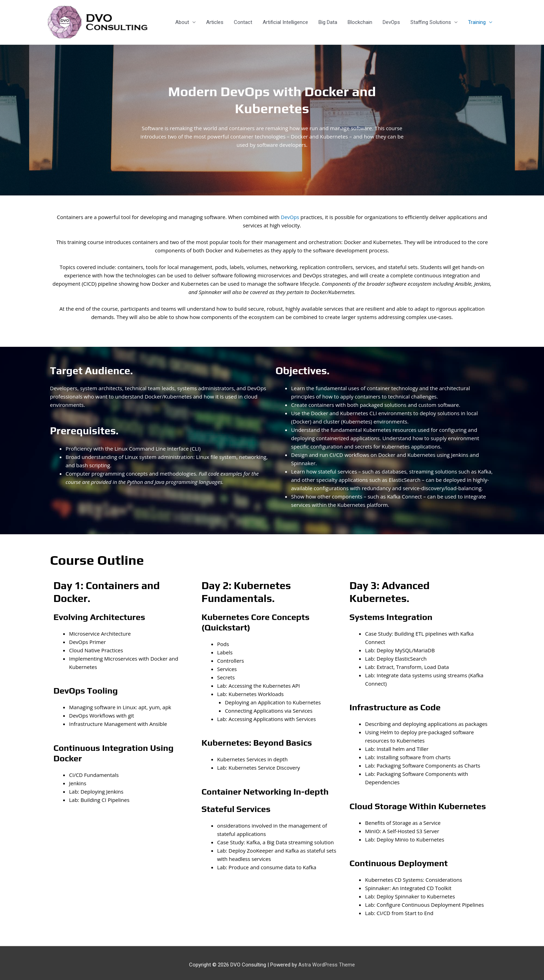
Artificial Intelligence (285, 20)
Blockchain (360, 20)
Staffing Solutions (431, 20)
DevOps (391, 20)
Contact (243, 20)
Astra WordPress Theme (327, 961)
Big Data (328, 20)
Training (477, 20)
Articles (215, 20)
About (182, 20)
